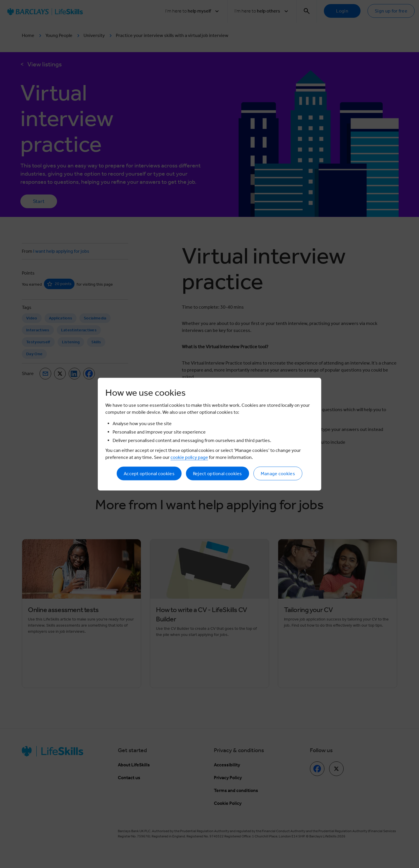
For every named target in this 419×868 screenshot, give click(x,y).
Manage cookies (278, 473)
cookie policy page (189, 457)
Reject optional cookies (218, 473)
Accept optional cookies (149, 473)
